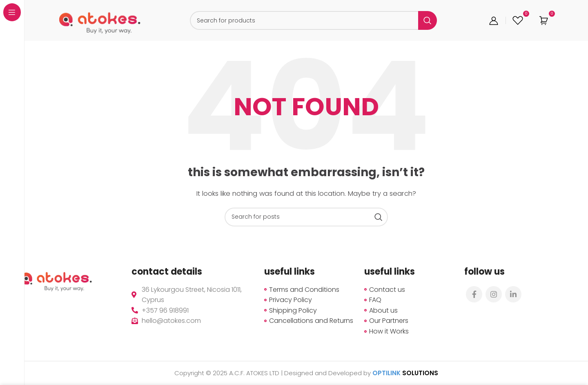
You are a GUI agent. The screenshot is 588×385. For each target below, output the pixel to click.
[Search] (313, 20)
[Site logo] (100, 20)
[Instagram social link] (494, 294)
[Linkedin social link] (513, 294)
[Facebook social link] (474, 294)
